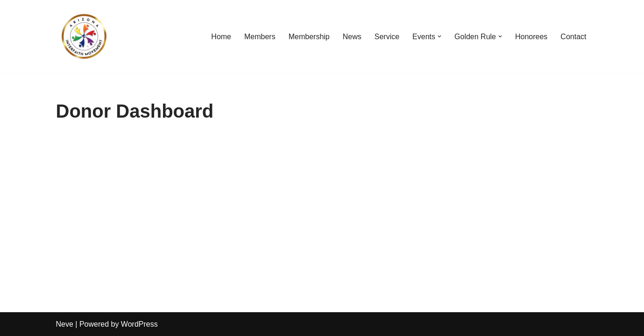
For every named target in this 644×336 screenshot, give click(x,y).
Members (260, 37)
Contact (573, 37)
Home (221, 37)
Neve (65, 324)
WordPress (139, 324)
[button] (439, 36)
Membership (309, 37)
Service (387, 37)
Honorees (531, 37)
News (352, 37)
